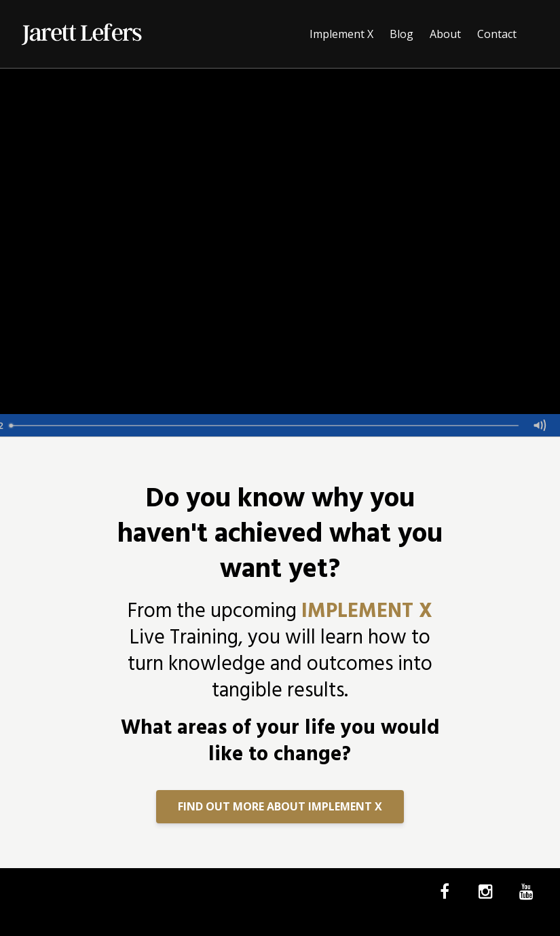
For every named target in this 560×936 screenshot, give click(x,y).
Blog (402, 34)
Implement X (341, 34)
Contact (497, 34)
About (445, 34)
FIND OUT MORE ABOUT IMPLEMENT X (280, 806)
